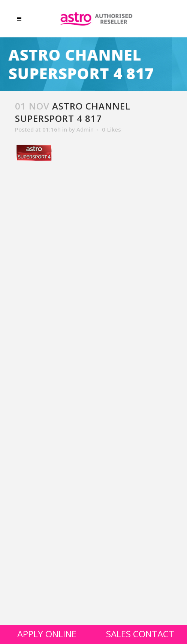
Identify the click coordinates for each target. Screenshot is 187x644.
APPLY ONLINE (47, 634)
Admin (85, 129)
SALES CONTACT (140, 634)
